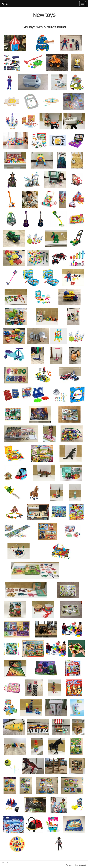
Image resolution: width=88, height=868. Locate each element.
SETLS (5, 863)
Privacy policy (72, 865)
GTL (5, 4)
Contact (82, 865)
